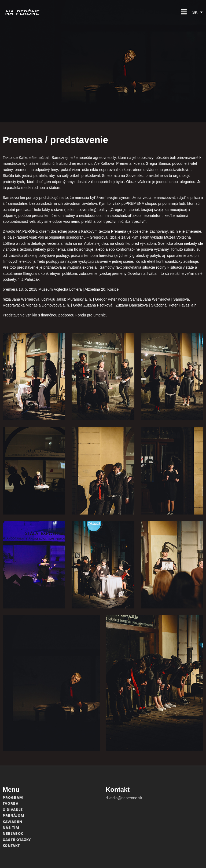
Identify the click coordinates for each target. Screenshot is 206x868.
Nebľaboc (13, 834)
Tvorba (11, 804)
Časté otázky (17, 840)
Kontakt (11, 846)
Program (13, 798)
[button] (184, 12)
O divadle (13, 810)
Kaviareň (12, 822)
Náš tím (11, 828)
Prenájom (14, 816)
